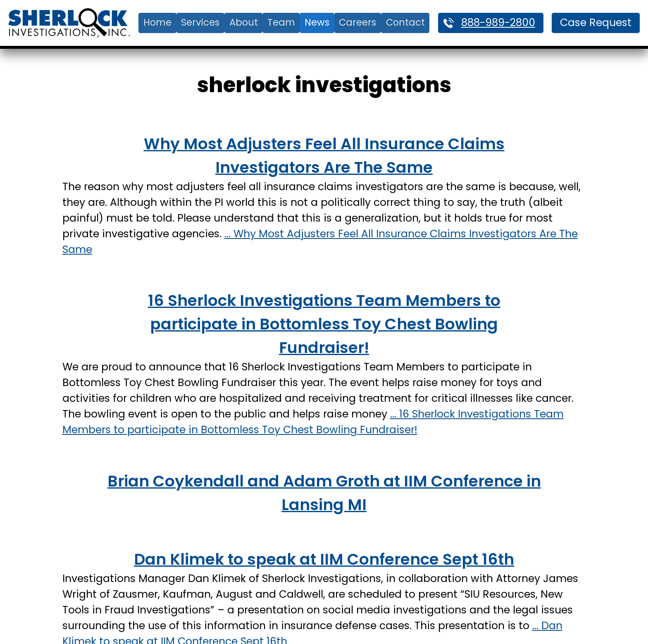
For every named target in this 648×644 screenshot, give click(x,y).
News (317, 22)
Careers (357, 22)
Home (157, 22)
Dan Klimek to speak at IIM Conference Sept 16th (324, 559)
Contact (405, 22)
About (244, 22)
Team (281, 22)
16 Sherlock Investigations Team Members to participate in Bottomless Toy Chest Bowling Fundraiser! (324, 324)
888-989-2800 (498, 23)
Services (200, 22)
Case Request (596, 23)
